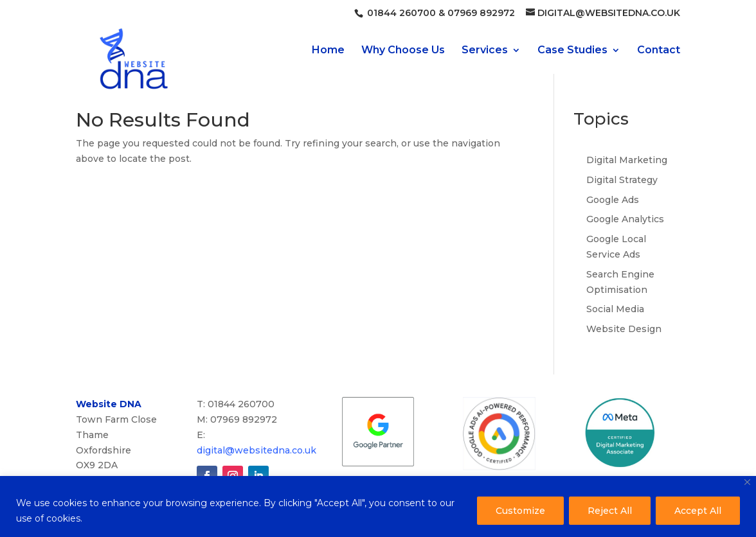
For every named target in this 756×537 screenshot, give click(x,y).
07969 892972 (480, 13)
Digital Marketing (627, 160)
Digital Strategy (622, 180)
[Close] (747, 482)
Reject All (610, 511)
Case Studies (572, 51)
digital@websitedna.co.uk (256, 450)
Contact (659, 51)
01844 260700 (400, 13)
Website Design (624, 329)
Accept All (698, 511)
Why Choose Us (403, 51)
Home (328, 51)
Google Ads (613, 200)
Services (485, 51)
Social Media (615, 309)
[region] (378, 506)
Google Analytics (625, 219)
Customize (520, 511)
